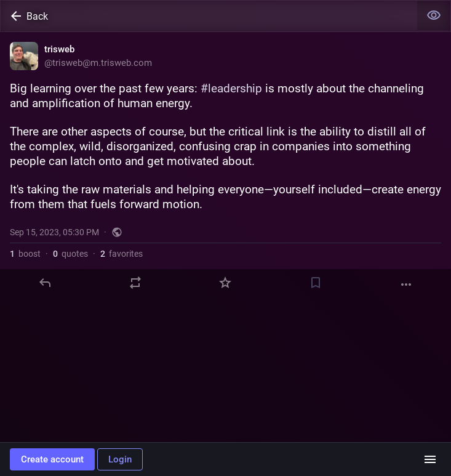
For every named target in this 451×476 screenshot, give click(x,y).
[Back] (209, 16)
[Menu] (430, 459)
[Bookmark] (316, 283)
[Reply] (45, 283)
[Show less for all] (434, 15)
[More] (406, 284)
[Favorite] (225, 283)
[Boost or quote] (135, 283)
